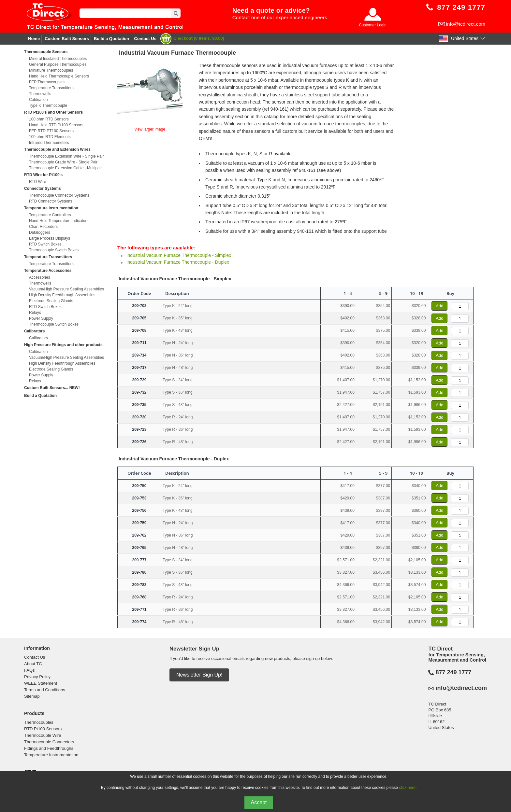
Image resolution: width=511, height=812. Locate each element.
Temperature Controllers (50, 215)
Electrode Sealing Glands (51, 301)
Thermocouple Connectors (49, 742)
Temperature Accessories (48, 271)
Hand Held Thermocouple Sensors (59, 76)
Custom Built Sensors (67, 39)
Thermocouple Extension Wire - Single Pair (66, 156)
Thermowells (40, 94)
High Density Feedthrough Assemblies (62, 295)
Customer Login (373, 25)
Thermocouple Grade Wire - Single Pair (63, 162)
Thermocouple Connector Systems (59, 195)
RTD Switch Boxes (45, 244)
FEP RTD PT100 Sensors (51, 131)
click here (407, 788)
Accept (259, 802)
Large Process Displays (50, 238)
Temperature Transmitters (51, 88)
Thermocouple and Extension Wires (57, 149)
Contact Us (145, 39)
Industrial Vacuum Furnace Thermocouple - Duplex (178, 262)
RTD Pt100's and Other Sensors (53, 112)
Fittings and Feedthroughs (49, 748)
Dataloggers (40, 232)
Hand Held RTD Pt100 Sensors (56, 125)
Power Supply (41, 318)
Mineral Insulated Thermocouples (58, 59)
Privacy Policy (37, 677)
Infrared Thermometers (49, 143)
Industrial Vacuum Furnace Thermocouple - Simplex (179, 255)
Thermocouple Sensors (46, 52)
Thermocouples (39, 722)
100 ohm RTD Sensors (49, 119)
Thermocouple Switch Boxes (54, 250)
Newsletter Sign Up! (199, 675)
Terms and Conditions (45, 690)
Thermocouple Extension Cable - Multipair (65, 168)
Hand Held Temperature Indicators (59, 221)
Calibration (38, 100)
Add (439, 306)
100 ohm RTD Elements (50, 137)
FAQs (29, 670)
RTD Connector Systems (51, 201)
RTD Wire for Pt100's (43, 175)
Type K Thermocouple (48, 105)
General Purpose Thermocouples (58, 64)
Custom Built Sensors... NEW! (52, 388)
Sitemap (32, 696)
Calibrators (34, 331)
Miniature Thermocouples (51, 70)
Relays (35, 313)
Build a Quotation (111, 39)
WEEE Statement (41, 683)
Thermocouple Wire (43, 735)
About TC (33, 664)
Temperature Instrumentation (51, 208)
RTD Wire (37, 182)
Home (34, 39)
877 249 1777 (453, 672)
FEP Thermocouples (47, 82)
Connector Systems (43, 189)
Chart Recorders (43, 227)
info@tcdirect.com (466, 24)
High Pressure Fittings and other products (63, 345)
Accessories (40, 277)
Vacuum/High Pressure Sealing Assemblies (66, 289)
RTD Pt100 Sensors (43, 729)
